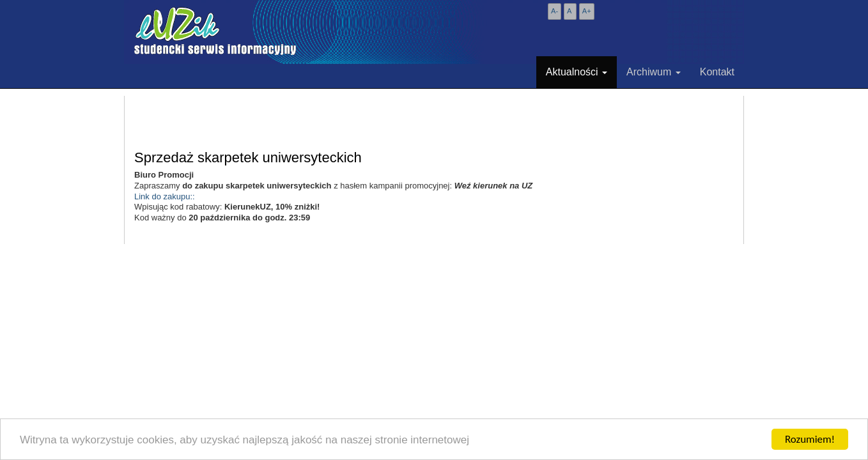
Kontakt (717, 72)
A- (554, 11)
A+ (587, 11)
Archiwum (654, 72)
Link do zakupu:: (165, 196)
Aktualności (577, 72)
